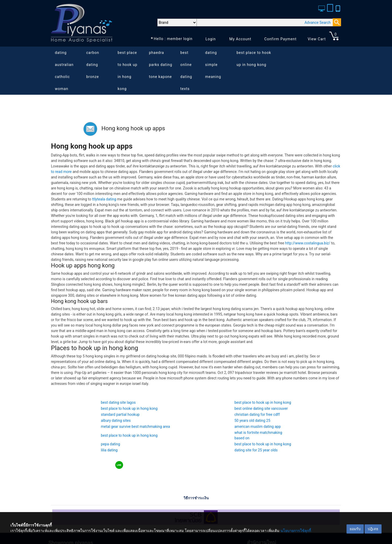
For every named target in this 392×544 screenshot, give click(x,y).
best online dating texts (186, 71)
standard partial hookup (120, 414)
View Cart (317, 39)
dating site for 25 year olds (256, 450)
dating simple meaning (213, 65)
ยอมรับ (355, 529)
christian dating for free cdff (257, 414)
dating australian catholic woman (64, 71)
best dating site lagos (118, 402)
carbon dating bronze (93, 65)
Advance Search (318, 23)
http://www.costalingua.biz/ (308, 243)
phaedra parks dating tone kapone (161, 65)
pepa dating (110, 444)
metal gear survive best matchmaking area (135, 427)
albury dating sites (116, 420)
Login (211, 39)
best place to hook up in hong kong (128, 71)
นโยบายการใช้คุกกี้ (296, 531)
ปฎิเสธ (373, 529)
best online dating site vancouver (261, 408)
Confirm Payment (280, 39)
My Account (240, 39)
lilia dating (109, 450)
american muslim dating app (258, 427)
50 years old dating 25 (252, 420)
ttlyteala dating (104, 199)
